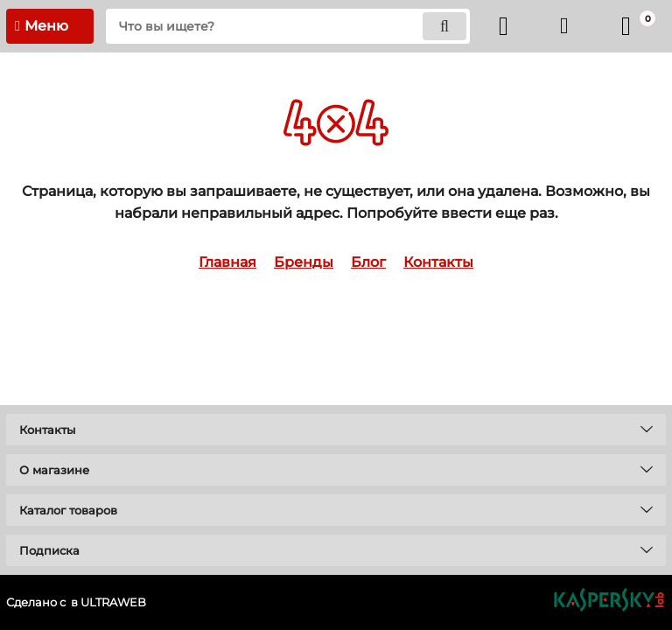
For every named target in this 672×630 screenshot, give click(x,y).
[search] (288, 26)
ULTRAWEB (113, 602)
